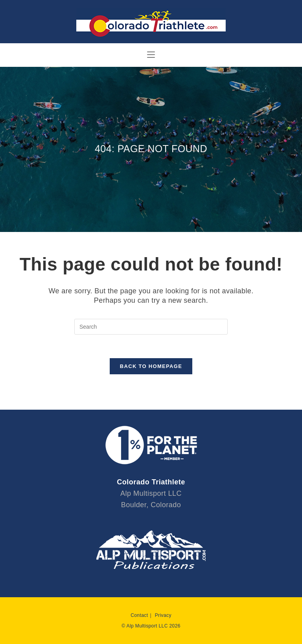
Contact (139, 615)
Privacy (163, 615)
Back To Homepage (151, 366)
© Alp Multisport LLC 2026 (151, 626)
